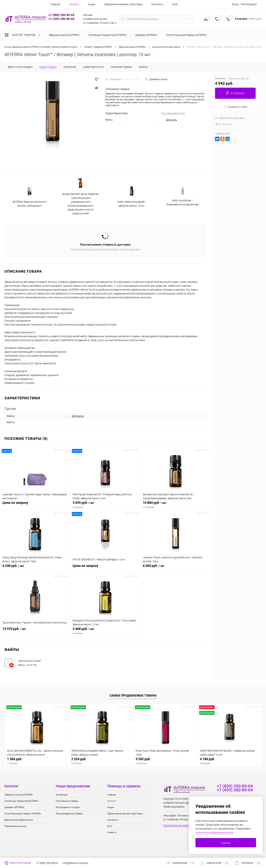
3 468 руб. (105, 631)
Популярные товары (67, 801)
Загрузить (171, 120)
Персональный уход (15, 826)
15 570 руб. (35, 631)
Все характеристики (173, 113)
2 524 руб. (101, 761)
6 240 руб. (35, 568)
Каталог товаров (23, 35)
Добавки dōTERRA (14, 807)
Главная (55, 4)
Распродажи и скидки (68, 807)
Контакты (157, 4)
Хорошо (226, 843)
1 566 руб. (37, 761)
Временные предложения (19, 820)
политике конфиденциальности (214, 832)
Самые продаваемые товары (133, 696)
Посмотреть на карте (176, 825)
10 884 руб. (175, 505)
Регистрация (249, 4)
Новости (112, 832)
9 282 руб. (165, 761)
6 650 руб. (175, 568)
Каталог (74, 4)
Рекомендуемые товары (69, 814)
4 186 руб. (230, 761)
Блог (175, 4)
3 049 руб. (105, 505)
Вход (235, 4)
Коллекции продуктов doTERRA (21, 801)
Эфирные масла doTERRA (19, 795)
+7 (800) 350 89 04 (47, 863)
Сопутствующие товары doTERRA (23, 814)
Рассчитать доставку (230, 118)
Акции (92, 4)
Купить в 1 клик (236, 107)
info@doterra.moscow (76, 863)
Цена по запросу (35, 505)
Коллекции (62, 795)
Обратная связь (18, 863)
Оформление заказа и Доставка (123, 4)
